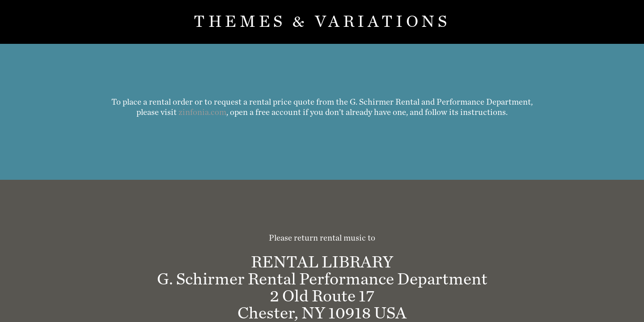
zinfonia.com (202, 112)
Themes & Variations (322, 22)
